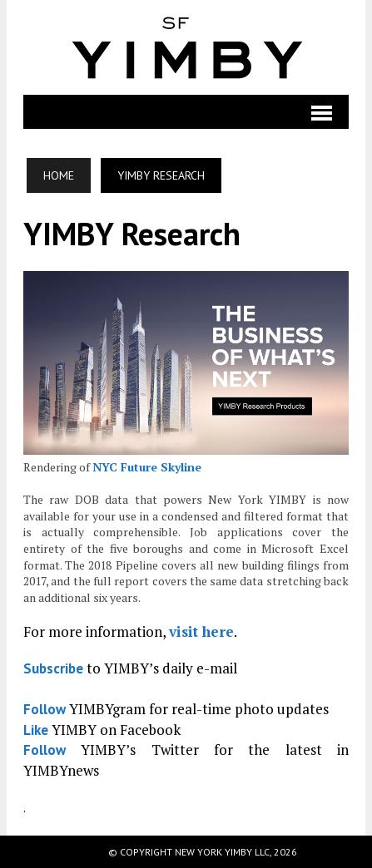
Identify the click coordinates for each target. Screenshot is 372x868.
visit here (201, 631)
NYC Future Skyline (147, 467)
